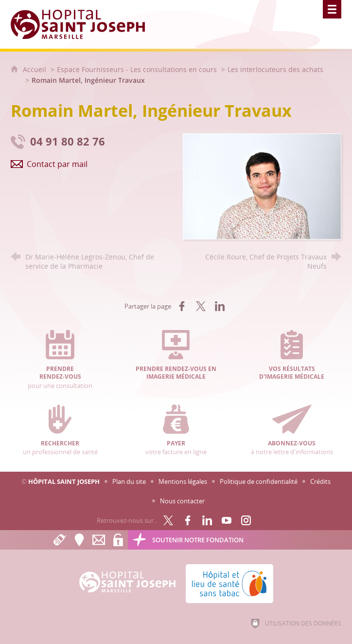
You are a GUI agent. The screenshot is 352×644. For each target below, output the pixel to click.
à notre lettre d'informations (292, 430)
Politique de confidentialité (259, 481)
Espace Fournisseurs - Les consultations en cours (137, 69)
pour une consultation (60, 360)
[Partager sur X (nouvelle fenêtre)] (201, 306)
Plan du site (129, 481)
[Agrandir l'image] (262, 186)
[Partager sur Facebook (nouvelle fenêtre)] (182, 306)
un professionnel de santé (60, 430)
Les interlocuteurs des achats (275, 69)
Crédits (320, 481)
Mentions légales (183, 481)
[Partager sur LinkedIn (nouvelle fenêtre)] (220, 306)
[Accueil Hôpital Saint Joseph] (84, 24)
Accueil (35, 69)
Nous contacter (182, 501)
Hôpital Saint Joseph (64, 481)
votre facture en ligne (176, 430)
